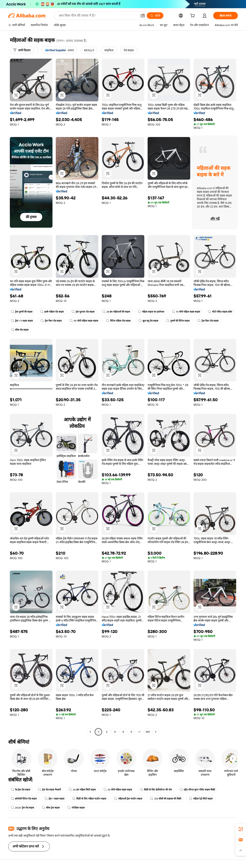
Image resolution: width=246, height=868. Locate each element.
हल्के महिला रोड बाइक (52, 312)
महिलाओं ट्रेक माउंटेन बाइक (128, 799)
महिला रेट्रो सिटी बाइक (201, 799)
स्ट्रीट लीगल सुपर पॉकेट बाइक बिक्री (197, 790)
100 (148, 732)
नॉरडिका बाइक (76, 808)
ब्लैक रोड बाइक (20, 330)
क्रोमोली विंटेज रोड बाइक (24, 799)
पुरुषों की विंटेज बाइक (178, 321)
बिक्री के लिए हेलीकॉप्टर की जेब (156, 790)
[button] (143, 16)
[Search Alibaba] (98, 16)
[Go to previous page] (90, 732)
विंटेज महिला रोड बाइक (118, 321)
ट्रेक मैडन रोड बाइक (51, 321)
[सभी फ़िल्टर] (22, 50)
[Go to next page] (156, 732)
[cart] (193, 16)
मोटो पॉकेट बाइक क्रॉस (220, 312)
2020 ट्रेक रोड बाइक (22, 808)
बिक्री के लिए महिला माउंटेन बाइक (89, 799)
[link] (241, 829)
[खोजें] (155, 16)
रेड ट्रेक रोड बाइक (20, 790)
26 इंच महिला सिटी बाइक (82, 790)
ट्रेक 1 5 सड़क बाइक (22, 321)
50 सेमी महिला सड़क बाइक (84, 321)
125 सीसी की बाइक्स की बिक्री (166, 799)
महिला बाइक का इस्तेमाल (151, 312)
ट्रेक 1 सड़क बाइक (54, 799)
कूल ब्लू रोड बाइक (148, 321)
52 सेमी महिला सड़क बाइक (118, 790)
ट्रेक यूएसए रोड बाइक (83, 312)
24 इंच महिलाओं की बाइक (116, 312)
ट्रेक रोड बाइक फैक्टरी (49, 790)
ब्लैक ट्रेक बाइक (51, 808)
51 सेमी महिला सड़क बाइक (186, 312)
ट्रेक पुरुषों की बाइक (22, 312)
